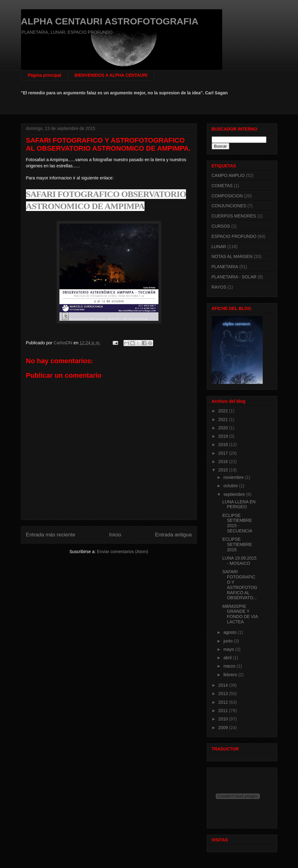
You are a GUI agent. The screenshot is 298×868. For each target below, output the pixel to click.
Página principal (45, 75)
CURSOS (221, 226)
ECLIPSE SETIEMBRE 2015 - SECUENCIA (237, 523)
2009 (224, 728)
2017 (224, 453)
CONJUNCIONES (229, 206)
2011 (224, 711)
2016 (224, 462)
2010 (224, 719)
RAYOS (219, 287)
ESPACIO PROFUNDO (234, 236)
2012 (224, 702)
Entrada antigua (173, 535)
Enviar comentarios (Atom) (123, 552)
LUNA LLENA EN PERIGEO (239, 504)
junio (229, 641)
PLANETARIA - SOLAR (234, 277)
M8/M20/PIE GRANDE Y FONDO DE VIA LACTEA (240, 614)
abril (228, 658)
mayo (229, 649)
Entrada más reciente (51, 535)
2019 (224, 436)
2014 (224, 685)
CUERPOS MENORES (234, 216)
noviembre (234, 477)
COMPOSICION (227, 196)
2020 (224, 428)
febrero (231, 675)
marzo (230, 666)
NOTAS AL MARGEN (232, 256)
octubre (231, 486)
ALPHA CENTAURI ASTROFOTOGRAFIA (110, 21)
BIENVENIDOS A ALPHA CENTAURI (111, 75)
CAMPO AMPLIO (228, 175)
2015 (224, 470)
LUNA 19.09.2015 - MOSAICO (239, 561)
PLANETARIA (225, 267)
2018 (224, 445)
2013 (224, 694)
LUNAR (219, 247)
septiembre (235, 494)
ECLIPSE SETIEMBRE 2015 (237, 544)
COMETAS (222, 186)
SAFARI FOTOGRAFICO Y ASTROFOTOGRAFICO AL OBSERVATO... (240, 585)
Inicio (115, 535)
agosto (231, 632)
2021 (224, 419)
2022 (224, 411)
